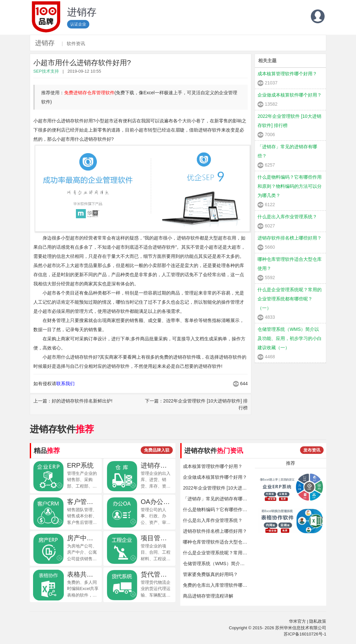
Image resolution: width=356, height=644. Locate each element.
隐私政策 (318, 621)
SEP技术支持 (46, 71)
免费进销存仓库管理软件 (89, 93)
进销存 (45, 43)
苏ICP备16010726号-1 (305, 634)
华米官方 (297, 621)
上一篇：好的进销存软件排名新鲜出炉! (73, 401)
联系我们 (65, 384)
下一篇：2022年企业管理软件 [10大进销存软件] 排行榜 (196, 404)
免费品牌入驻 (157, 450)
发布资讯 (312, 450)
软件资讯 (76, 44)
